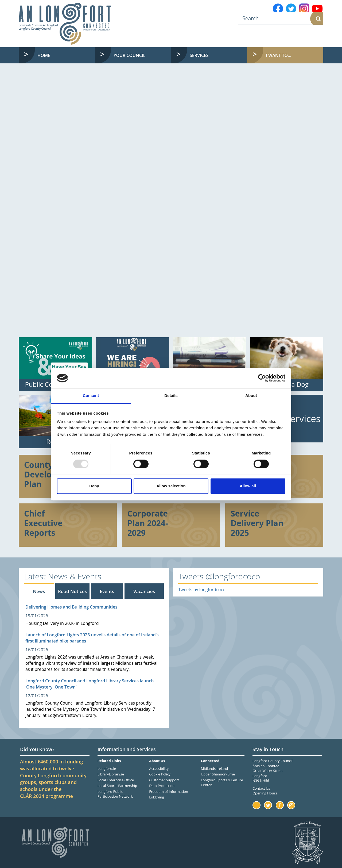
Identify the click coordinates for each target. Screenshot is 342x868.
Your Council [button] (129, 55)
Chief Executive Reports (43, 523)
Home (44, 55)
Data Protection (162, 786)
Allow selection (171, 486)
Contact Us (261, 788)
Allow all (248, 486)
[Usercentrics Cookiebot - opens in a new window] (262, 378)
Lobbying (156, 797)
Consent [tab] (91, 396)
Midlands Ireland (215, 768)
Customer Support (164, 780)
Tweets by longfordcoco (202, 590)
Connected (210, 761)
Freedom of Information (168, 791)
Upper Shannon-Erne (218, 774)
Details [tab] (171, 396)
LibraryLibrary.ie (111, 774)
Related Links (109, 761)
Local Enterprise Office (116, 780)
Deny (94, 486)
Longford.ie (107, 768)
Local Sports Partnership (117, 786)
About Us (157, 761)
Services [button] (199, 55)
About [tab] (251, 396)
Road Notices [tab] (72, 591)
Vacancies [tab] (144, 591)
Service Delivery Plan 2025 (257, 523)
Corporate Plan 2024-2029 (148, 523)
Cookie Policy (160, 774)
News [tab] (39, 591)
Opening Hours (265, 793)
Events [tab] (107, 591)
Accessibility (159, 768)
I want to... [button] (289, 55)
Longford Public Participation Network (115, 794)
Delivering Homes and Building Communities (71, 607)
